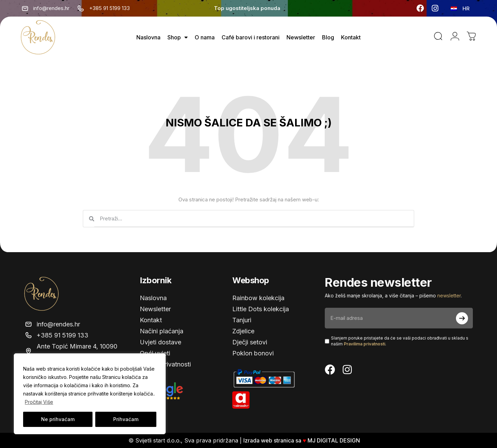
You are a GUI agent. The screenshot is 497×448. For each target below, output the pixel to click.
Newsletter (301, 37)
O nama (205, 37)
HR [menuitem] (466, 8)
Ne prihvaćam (58, 419)
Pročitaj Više (39, 402)
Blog (328, 37)
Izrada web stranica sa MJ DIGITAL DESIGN (302, 440)
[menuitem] (460, 8)
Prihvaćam (126, 419)
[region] (90, 394)
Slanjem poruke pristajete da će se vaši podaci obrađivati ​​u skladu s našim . (400, 341)
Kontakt (351, 37)
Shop (178, 37)
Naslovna (148, 37)
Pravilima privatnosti (364, 344)
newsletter (449, 296)
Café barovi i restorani (251, 37)
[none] (461, 8)
